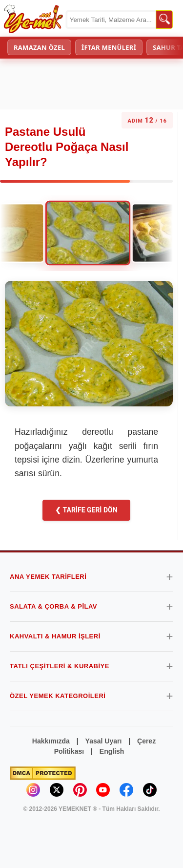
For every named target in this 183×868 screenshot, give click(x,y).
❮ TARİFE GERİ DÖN (86, 510)
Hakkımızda (51, 741)
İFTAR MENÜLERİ (109, 47)
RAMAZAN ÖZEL (39, 47)
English (112, 751)
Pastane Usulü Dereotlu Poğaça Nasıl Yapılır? (67, 147)
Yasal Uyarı (104, 741)
